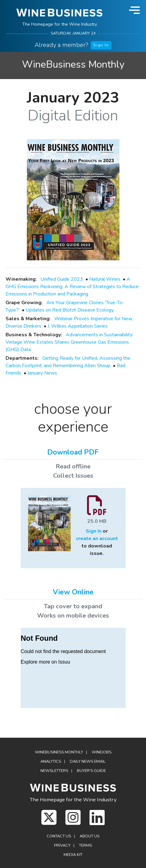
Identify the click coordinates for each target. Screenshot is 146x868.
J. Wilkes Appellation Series (78, 326)
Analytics (51, 761)
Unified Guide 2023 (62, 279)
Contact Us (59, 836)
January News (42, 373)
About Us (90, 836)
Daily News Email (88, 761)
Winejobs (102, 752)
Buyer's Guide (91, 771)
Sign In (101, 45)
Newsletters (54, 771)
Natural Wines (105, 279)
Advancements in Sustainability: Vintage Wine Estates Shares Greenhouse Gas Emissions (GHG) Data (69, 342)
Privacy (62, 845)
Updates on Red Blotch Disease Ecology (70, 310)
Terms (86, 845)
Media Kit (73, 855)
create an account (97, 539)
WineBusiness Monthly (73, 64)
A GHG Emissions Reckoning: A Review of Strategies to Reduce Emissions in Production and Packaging (72, 287)
